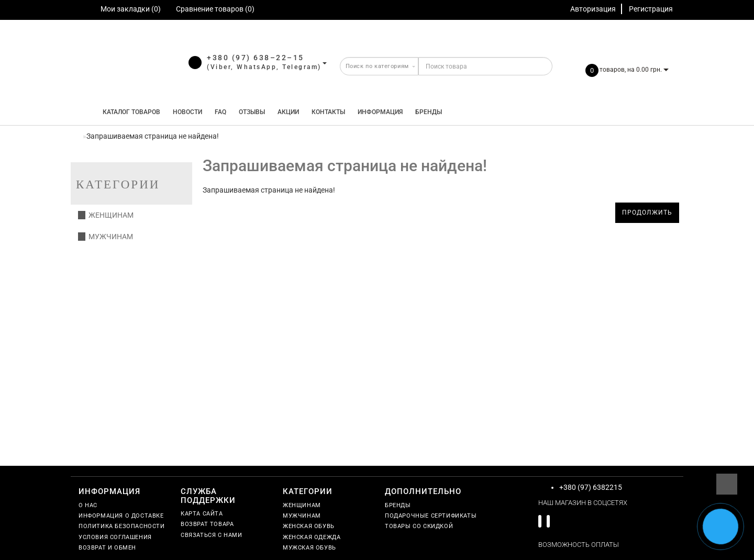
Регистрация (651, 9)
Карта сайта (202, 514)
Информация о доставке (121, 516)
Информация (380, 112)
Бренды (429, 112)
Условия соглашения (115, 537)
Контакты (328, 112)
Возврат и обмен (107, 548)
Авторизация (593, 9)
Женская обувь (309, 526)
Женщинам (106, 215)
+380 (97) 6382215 (591, 487)
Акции (288, 112)
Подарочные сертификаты (431, 516)
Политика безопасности (122, 526)
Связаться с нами (212, 535)
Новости (187, 112)
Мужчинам (106, 237)
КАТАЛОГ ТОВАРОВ (129, 112)
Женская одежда (312, 537)
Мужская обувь (309, 548)
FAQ (220, 112)
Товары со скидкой (419, 526)
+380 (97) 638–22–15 (256, 58)
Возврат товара (207, 524)
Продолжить (647, 212)
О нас (88, 505)
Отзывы (252, 112)
